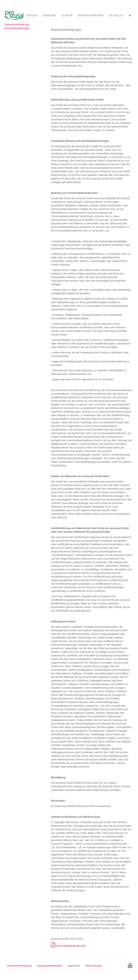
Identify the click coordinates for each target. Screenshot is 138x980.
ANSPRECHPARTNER (91, 15)
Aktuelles (116, 15)
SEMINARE (50, 15)
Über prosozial (93, 966)
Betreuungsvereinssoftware (16, 15)
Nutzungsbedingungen (17, 28)
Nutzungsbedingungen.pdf (68, 946)
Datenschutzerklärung (17, 25)
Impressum (74, 966)
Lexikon (67, 15)
